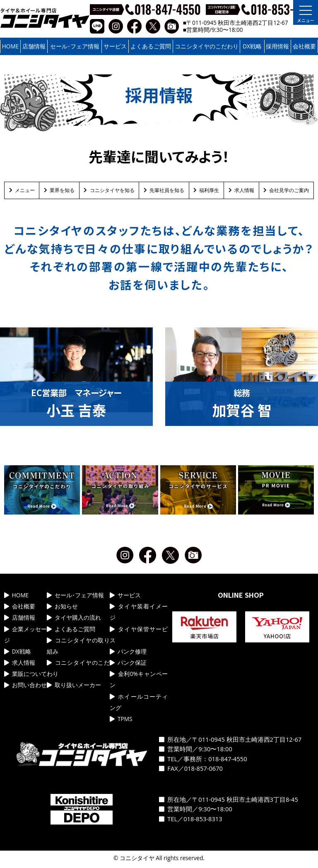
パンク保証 (128, 662)
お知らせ (62, 606)
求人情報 (241, 190)
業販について (25, 674)
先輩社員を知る (164, 190)
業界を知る (59, 190)
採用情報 (277, 46)
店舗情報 (34, 46)
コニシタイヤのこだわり (207, 46)
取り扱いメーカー (74, 685)
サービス (115, 46)
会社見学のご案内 (286, 190)
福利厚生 (206, 190)
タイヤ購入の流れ (74, 617)
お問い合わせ (25, 685)
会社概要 (304, 46)
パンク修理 (128, 651)
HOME (10, 46)
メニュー (22, 190)
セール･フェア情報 (75, 46)
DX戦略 (252, 46)
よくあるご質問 (151, 46)
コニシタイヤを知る (109, 190)
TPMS (121, 719)
